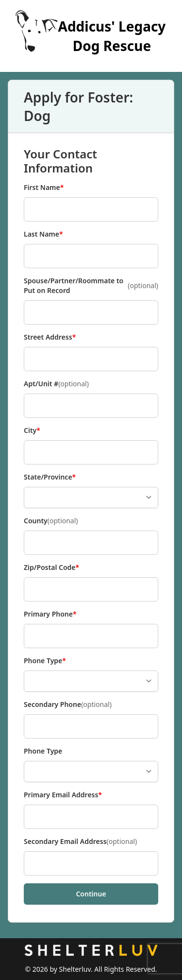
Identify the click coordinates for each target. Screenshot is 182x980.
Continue (91, 894)
